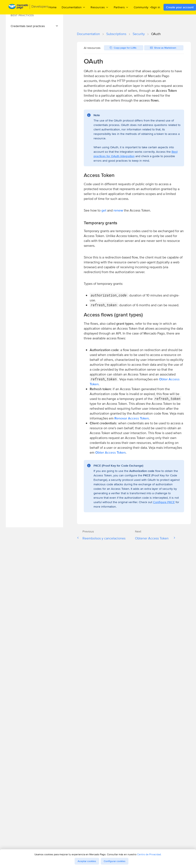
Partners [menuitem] (121, 7)
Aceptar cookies (87, 861)
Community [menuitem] (143, 7)
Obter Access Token (110, 452)
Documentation (88, 34)
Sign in (156, 7)
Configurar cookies (115, 861)
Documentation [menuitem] (74, 7)
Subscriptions (116, 34)
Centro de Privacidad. (149, 854)
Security (139, 34)
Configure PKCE (164, 502)
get (104, 210)
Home (53, 7)
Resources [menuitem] (100, 7)
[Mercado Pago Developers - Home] (29, 7)
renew (118, 210)
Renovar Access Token (132, 418)
